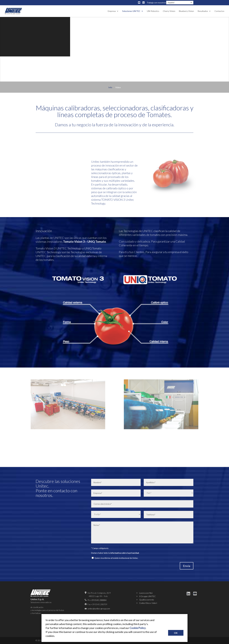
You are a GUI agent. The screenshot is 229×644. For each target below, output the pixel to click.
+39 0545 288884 (98, 600)
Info (110, 87)
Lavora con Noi (146, 593)
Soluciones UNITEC (131, 11)
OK (176, 633)
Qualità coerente (147, 600)
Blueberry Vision (186, 11)
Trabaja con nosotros (156, 3)
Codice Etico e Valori (148, 603)
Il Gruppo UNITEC (147, 596)
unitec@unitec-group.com (99, 609)
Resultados (203, 11)
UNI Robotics (153, 11)
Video (118, 87)
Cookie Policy (138, 628)
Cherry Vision (169, 11)
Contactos (219, 11)
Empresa (112, 11)
